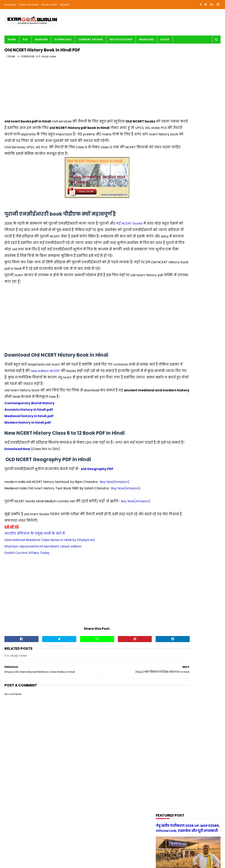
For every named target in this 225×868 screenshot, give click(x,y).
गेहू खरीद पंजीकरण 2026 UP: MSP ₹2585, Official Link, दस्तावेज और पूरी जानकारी (196, 442)
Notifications (121, 39)
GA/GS (165, 39)
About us (49, 863)
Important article (170, 283)
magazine (165, 359)
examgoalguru (30, 863)
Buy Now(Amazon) (115, 516)
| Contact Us (65, 863)
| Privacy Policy (84, 863)
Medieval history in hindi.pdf (29, 444)
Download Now (17, 483)
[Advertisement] (76, 92)
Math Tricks (166, 290)
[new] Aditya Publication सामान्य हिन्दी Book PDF (195, 421)
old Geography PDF (97, 503)
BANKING (41, 39)
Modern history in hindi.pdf (28, 450)
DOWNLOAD (28, 58)
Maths (163, 298)
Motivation (166, 306)
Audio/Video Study (170, 221)
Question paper (169, 321)
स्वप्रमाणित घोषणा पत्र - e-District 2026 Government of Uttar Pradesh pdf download (198, 387)
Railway (163, 329)
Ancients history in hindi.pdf (29, 437)
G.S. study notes (46, 58)
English (65, 5)
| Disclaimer (103, 863)
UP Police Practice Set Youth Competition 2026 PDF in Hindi (199, 403)
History (163, 275)
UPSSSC (163, 351)
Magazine (10, 5)
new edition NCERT (80, 392)
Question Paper (29, 5)
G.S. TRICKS (166, 260)
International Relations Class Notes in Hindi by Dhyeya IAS (50, 580)
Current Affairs (91, 39)
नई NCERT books (129, 232)
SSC (25, 39)
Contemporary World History (30, 431)
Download (63, 39)
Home (12, 39)
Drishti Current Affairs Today (27, 593)
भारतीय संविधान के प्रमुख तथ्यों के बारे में (35, 574)
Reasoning (165, 336)
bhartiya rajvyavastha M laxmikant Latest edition (43, 587)
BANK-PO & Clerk (169, 229)
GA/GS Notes (49, 5)
